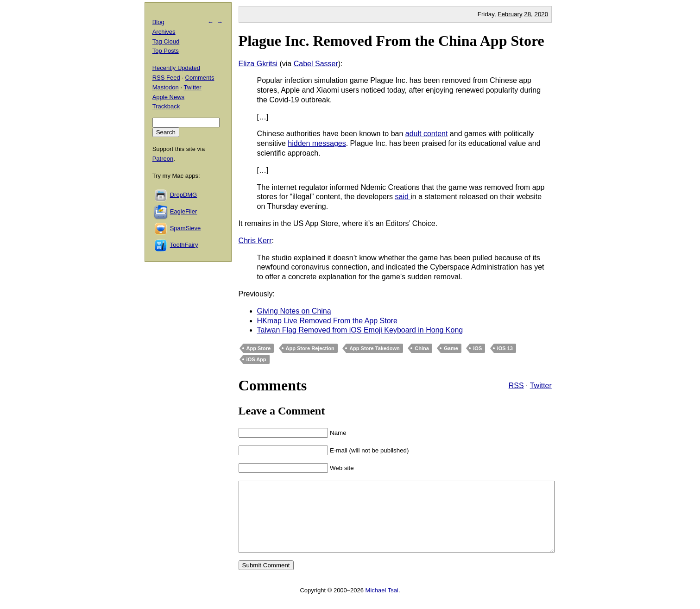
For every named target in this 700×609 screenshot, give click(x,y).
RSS (516, 386)
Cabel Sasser (316, 64)
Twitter (541, 386)
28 (527, 14)
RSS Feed (166, 78)
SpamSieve (185, 228)
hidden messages (317, 143)
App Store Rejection (310, 348)
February (510, 14)
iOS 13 (505, 348)
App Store (259, 348)
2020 (542, 14)
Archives (164, 32)
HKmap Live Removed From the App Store (327, 321)
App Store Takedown (375, 348)
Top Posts (166, 51)
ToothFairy (184, 245)
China (422, 348)
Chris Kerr (255, 241)
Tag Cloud (166, 41)
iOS (477, 348)
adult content (427, 134)
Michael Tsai (382, 604)
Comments (200, 78)
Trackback (166, 106)
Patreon (163, 159)
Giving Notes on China (294, 311)
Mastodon (166, 87)
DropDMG (184, 195)
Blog (158, 22)
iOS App (256, 359)
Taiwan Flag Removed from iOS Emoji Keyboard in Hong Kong (360, 330)
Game (451, 348)
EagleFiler (184, 211)
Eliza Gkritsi (258, 64)
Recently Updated (176, 68)
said (403, 197)
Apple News (168, 97)
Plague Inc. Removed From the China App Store (391, 41)
